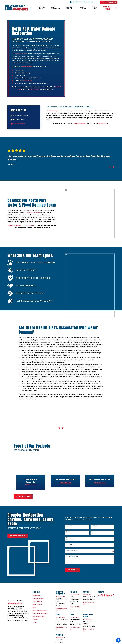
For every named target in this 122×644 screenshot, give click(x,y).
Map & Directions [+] (61, 610)
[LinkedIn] (108, 595)
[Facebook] (105, 595)
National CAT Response (69, 8)
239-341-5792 (74, 595)
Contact (35, 622)
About (32, 8)
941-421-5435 (88, 595)
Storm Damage (37, 601)
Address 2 (69, 544)
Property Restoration (21, 54)
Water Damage (37, 604)
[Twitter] (99, 595)
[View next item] (114, 167)
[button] (118, 640)
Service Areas (95, 8)
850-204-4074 (60, 638)
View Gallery (31, 485)
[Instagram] (102, 595)
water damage (28, 81)
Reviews (35, 619)
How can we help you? (72, 556)
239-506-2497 (74, 617)
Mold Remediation (38, 598)
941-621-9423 (108, 8)
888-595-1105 (60, 597)
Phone (68, 532)
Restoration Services (41, 8)
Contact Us (73, 570)
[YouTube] (111, 595)
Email (93, 532)
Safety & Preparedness (55, 8)
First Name (69, 526)
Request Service (109, 2)
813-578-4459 (60, 617)
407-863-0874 (88, 619)
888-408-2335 (14, 603)
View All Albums (23, 497)
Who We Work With (83, 8)
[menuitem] (32, 8)
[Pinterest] (113, 595)
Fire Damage (37, 596)
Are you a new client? (72, 550)
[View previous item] (110, 167)
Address (68, 538)
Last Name (94, 526)
